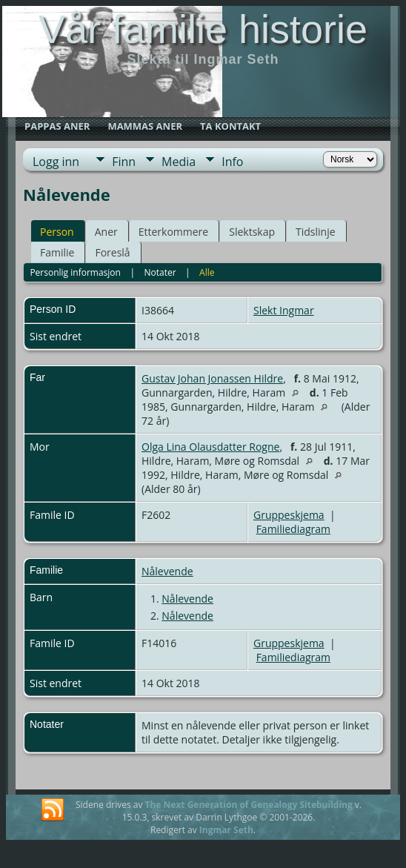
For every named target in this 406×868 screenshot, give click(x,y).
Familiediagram (293, 529)
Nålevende (167, 571)
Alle (207, 272)
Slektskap (252, 232)
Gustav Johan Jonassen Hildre (212, 378)
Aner (106, 232)
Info (232, 162)
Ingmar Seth (226, 830)
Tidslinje (316, 232)
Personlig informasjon (75, 272)
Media (179, 162)
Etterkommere (174, 232)
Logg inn (56, 162)
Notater (160, 272)
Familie (57, 252)
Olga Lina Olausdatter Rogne (210, 447)
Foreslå (112, 252)
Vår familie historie (203, 29)
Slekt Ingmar (284, 310)
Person (57, 232)
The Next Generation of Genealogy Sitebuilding (249, 805)
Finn (124, 162)
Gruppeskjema (289, 515)
